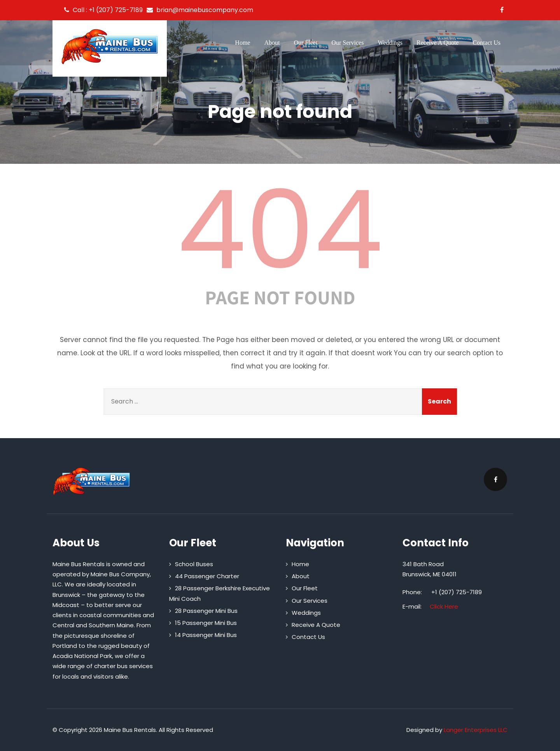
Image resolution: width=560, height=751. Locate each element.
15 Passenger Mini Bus (206, 623)
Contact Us (486, 43)
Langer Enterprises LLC (476, 730)
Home (242, 43)
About (272, 43)
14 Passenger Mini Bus (206, 635)
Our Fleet (305, 43)
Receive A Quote (437, 43)
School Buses (194, 564)
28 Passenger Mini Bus (206, 611)
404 (280, 230)
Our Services (347, 43)
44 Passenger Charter (207, 576)
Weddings (390, 43)
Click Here (444, 606)
